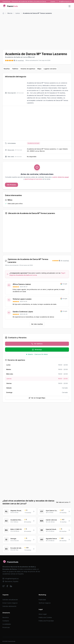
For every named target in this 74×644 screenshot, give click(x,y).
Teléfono (15, 69)
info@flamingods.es (65, 1)
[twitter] (4, 586)
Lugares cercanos (50, 69)
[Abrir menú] (69, 6)
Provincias (6, 627)
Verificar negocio (45, 603)
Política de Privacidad (46, 621)
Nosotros (6, 617)
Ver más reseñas (37, 324)
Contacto (6, 621)
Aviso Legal (43, 614)
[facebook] (7, 586)
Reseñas (7, 69)
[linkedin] (11, 586)
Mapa (39, 69)
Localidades (7, 624)
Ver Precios (11, 185)
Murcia (10, 13)
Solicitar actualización (10, 600)
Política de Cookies (45, 617)
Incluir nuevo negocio (10, 603)
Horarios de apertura (28, 69)
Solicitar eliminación (9, 606)
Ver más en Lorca (63, 502)
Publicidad (42, 600)
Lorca (18, 13)
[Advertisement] (37, 31)
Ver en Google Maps (37, 398)
